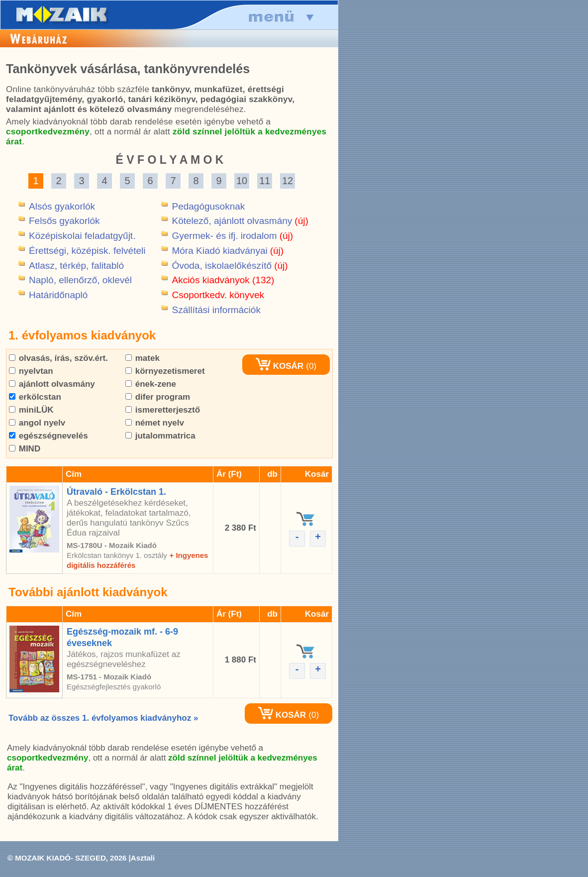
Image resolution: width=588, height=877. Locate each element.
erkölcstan (35, 397)
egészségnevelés (49, 436)
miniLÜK (31, 410)
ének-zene (151, 384)
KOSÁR (280, 366)
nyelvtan (31, 371)
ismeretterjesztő (163, 410)
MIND (25, 449)
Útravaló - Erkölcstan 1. (116, 492)
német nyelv (155, 423)
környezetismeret (165, 371)
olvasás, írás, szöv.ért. (58, 358)
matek (143, 358)
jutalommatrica (160, 436)
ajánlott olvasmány (52, 384)
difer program (158, 397)
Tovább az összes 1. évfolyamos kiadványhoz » (103, 718)
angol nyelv (37, 423)
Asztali (143, 858)
